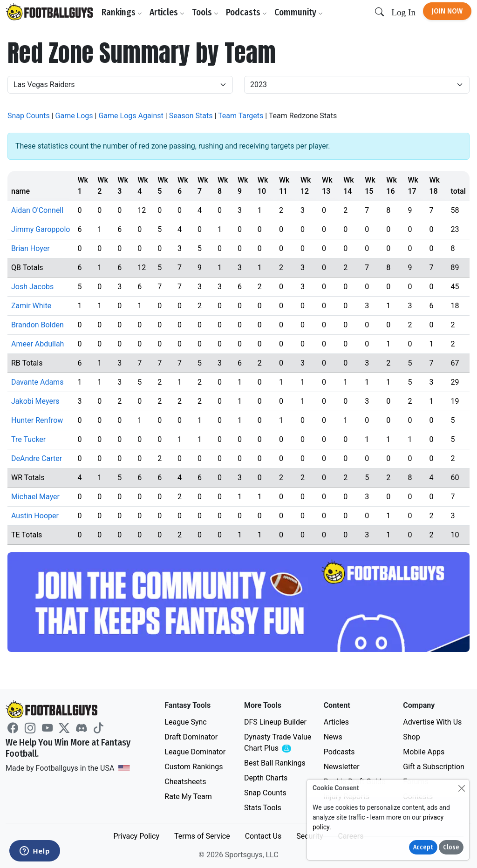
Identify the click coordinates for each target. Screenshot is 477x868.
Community (299, 12)
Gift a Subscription (434, 767)
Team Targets (241, 116)
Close (451, 847)
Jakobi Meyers (35, 401)
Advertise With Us (432, 722)
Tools (205, 12)
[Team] (120, 85)
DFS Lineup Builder (275, 722)
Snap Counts (29, 116)
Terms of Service (202, 836)
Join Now (447, 11)
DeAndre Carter (37, 458)
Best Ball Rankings (275, 763)
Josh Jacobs (32, 287)
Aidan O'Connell (37, 210)
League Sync (185, 722)
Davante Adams (37, 382)
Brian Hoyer (31, 248)
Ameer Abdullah (37, 344)
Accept (423, 847)
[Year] (357, 85)
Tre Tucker (28, 439)
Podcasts (246, 12)
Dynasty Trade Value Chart (278, 743)
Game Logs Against (131, 116)
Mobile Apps (424, 752)
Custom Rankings (194, 767)
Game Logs (74, 116)
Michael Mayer (35, 497)
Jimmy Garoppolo (41, 229)
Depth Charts (266, 778)
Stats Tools (263, 808)
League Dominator (195, 752)
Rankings (122, 12)
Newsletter (342, 767)
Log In (403, 12)
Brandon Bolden (37, 325)
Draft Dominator (191, 737)
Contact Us (263, 836)
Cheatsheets (185, 782)
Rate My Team (188, 797)
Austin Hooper (35, 516)
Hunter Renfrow (37, 420)
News (333, 737)
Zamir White (31, 306)
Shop (411, 737)
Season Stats (191, 116)
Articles (167, 12)
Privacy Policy (136, 836)
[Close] (461, 788)
